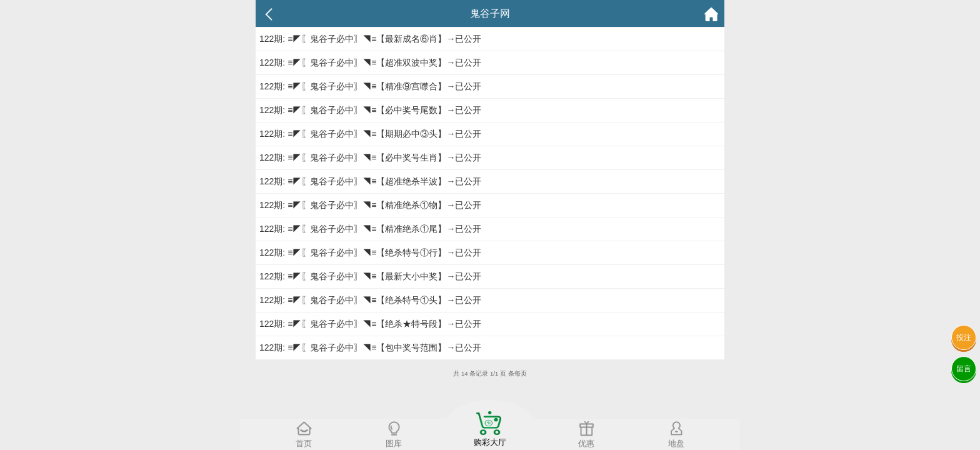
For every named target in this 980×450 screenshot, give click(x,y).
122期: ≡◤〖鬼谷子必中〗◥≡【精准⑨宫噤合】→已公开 (370, 86)
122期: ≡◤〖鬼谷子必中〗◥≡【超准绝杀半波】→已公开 (370, 181)
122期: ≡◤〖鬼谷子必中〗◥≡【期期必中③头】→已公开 (370, 134)
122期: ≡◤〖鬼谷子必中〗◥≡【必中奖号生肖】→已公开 (370, 157)
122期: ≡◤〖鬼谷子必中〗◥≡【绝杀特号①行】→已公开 (370, 252)
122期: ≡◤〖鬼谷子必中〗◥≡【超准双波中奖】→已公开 (370, 62)
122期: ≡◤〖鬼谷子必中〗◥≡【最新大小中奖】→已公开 (370, 276)
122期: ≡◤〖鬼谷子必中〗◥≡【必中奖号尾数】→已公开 (370, 110)
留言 (964, 369)
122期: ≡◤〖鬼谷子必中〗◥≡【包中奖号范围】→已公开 (370, 347)
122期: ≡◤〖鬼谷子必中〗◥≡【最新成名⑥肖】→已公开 (370, 39)
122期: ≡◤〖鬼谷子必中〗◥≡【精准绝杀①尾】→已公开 (370, 229)
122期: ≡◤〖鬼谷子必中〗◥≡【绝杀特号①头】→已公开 (370, 300)
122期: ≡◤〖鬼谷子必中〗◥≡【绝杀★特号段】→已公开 (370, 324)
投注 (964, 337)
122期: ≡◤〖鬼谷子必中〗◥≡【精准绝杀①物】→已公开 (370, 205)
